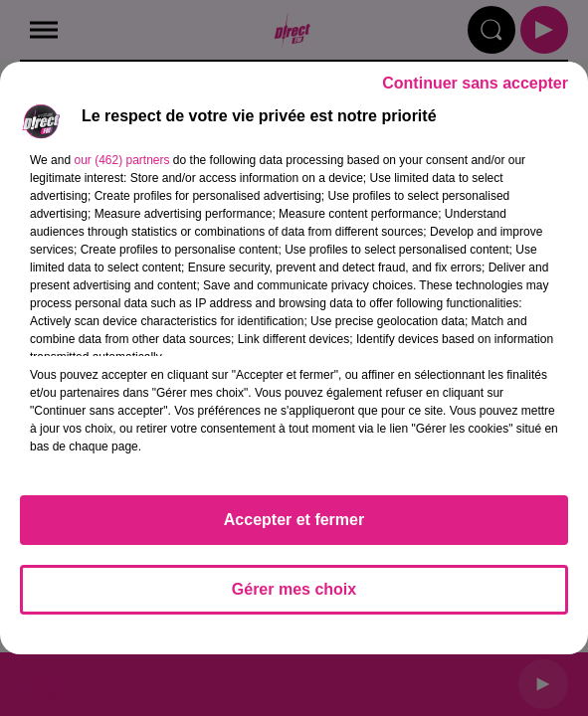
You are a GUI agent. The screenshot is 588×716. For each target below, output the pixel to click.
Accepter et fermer (294, 520)
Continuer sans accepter (475, 83)
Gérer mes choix (294, 589)
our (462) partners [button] (121, 160)
